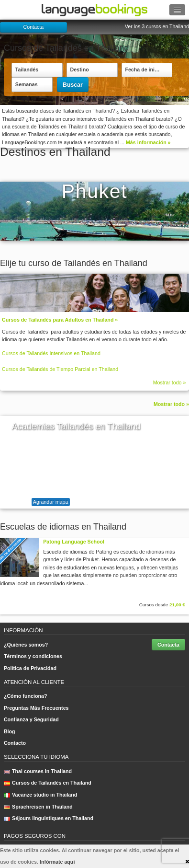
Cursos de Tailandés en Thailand (48, 783)
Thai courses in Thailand (38, 771)
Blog (10, 731)
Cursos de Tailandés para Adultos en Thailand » (60, 320)
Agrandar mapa (50, 502)
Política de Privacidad (30, 668)
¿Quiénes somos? (26, 645)
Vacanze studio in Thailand (40, 795)
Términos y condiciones (33, 656)
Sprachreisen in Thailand (38, 807)
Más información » (148, 142)
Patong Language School (74, 542)
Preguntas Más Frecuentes (36, 708)
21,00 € (177, 605)
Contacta (34, 27)
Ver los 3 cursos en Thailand (157, 26)
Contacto (15, 743)
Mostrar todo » (170, 382)
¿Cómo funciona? (26, 696)
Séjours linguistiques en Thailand (49, 818)
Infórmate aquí (57, 862)
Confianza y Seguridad (31, 719)
